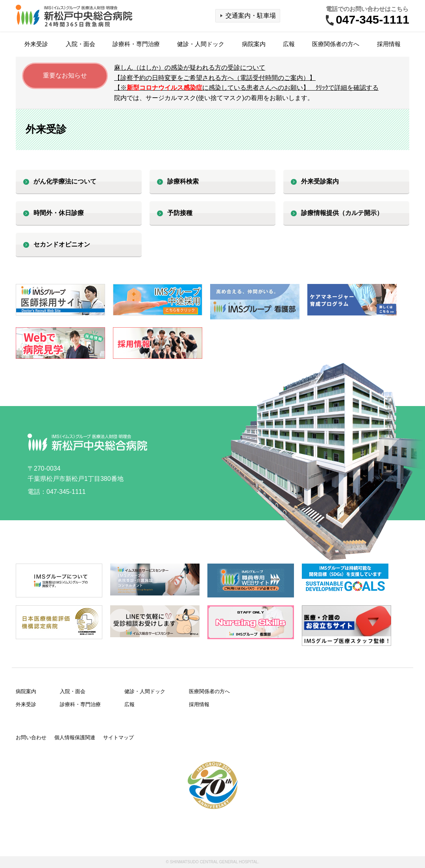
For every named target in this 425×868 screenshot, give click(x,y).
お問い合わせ (31, 737)
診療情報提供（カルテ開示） (342, 213)
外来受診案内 (320, 181)
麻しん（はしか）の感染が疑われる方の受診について (190, 68)
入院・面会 (80, 44)
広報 (289, 44)
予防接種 (180, 213)
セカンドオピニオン (62, 244)
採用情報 (389, 44)
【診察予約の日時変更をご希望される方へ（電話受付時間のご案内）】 (215, 78)
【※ (246, 88)
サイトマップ (118, 737)
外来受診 (36, 44)
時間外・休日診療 (59, 213)
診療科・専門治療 (136, 44)
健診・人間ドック (201, 44)
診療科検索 (183, 181)
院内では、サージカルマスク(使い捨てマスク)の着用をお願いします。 (214, 98)
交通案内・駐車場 (251, 16)
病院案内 (254, 44)
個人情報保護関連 (75, 737)
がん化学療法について (65, 181)
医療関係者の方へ (336, 44)
